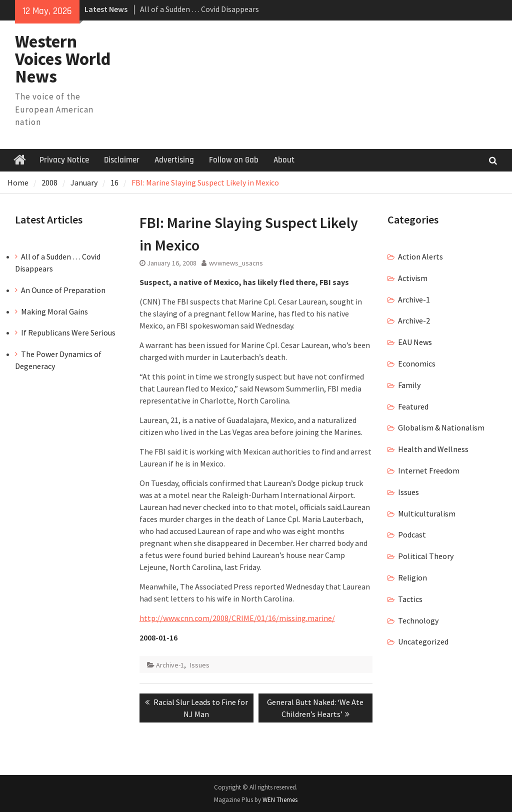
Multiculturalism (427, 513)
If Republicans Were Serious (68, 332)
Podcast (412, 534)
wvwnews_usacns (236, 263)
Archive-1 (170, 665)
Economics (417, 363)
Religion (412, 577)
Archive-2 (414, 320)
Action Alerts (420, 256)
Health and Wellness (433, 449)
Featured (413, 406)
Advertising (174, 160)
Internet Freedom (429, 470)
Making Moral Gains (54, 311)
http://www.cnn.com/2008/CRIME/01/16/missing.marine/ (237, 618)
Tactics (410, 599)
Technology (418, 620)
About (284, 160)
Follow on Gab (234, 160)
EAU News (415, 342)
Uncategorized (423, 641)
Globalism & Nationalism (441, 427)
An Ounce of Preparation (63, 290)
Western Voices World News (63, 59)
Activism (413, 278)
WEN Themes (280, 800)
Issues (200, 665)
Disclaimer (122, 160)
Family (409, 385)
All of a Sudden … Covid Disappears (199, 9)
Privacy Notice (64, 160)
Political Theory (426, 556)
